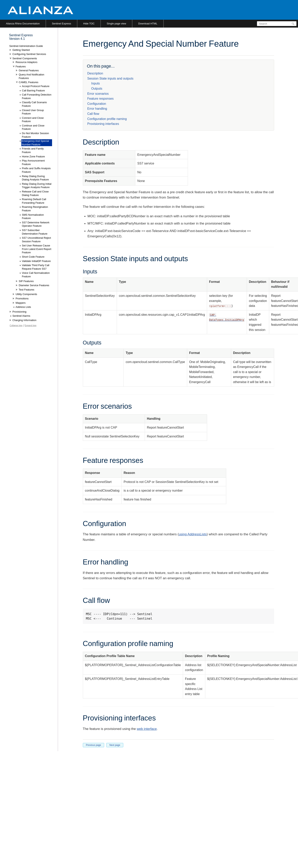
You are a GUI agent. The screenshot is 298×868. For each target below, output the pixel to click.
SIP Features (26, 281)
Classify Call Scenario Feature (34, 104)
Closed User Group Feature (33, 112)
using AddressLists (193, 534)
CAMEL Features (28, 82)
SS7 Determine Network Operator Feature (36, 224)
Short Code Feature (33, 257)
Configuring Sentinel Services (29, 54)
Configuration (97, 104)
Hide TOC (89, 24)
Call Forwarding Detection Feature (37, 96)
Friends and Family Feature (33, 150)
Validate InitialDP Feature (36, 261)
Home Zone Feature (33, 156)
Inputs (96, 83)
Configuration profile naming (107, 119)
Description (95, 73)
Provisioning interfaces (103, 124)
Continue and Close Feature (33, 127)
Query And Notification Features (31, 76)
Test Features (27, 290)
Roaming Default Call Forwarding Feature (34, 201)
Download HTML (148, 24)
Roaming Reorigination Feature (35, 209)
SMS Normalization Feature (33, 217)
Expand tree (30, 325)
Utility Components (26, 294)
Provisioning (19, 312)
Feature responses (100, 99)
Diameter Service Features (34, 285)
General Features (29, 70)
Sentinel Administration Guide (26, 46)
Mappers (21, 303)
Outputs (97, 89)
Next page (115, 745)
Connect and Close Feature (33, 120)
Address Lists (23, 307)
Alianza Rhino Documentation (23, 24)
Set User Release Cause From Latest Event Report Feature (37, 249)
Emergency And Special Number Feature (35, 143)
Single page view (116, 24)
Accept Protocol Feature (36, 86)
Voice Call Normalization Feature (36, 275)
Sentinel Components (25, 58)
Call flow (93, 114)
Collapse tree (16, 325)
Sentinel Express (62, 24)
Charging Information (24, 320)
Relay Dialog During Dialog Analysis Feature (35, 178)
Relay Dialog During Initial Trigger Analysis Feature (37, 186)
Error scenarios (98, 94)
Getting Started (21, 50)
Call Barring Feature (33, 91)
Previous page (94, 745)
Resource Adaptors (27, 62)
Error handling (97, 109)
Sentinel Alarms (21, 316)
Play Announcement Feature (33, 162)
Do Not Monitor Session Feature (35, 135)
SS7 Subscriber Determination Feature (35, 232)
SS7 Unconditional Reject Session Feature (36, 240)
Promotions (22, 298)
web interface (147, 729)
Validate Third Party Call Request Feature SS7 (36, 267)
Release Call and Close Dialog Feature (35, 193)
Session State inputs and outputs (110, 78)
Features (21, 66)
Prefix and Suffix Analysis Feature (36, 170)
